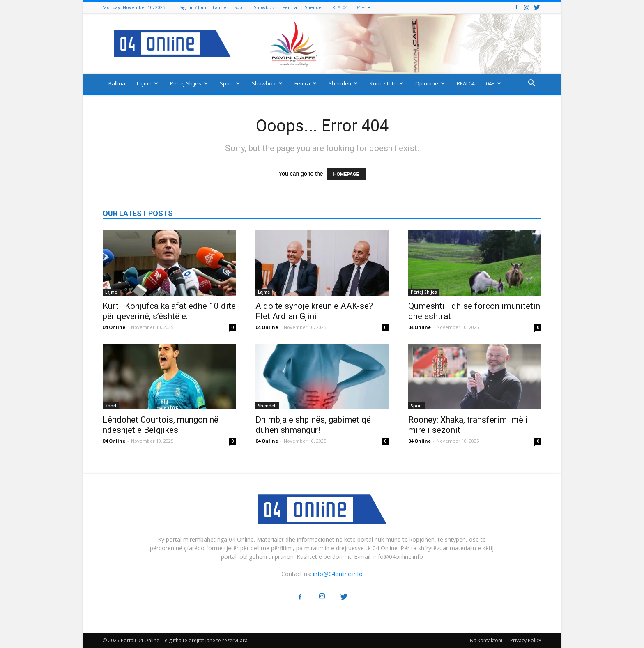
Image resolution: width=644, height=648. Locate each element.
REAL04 (340, 7)
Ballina (117, 83)
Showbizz (264, 7)
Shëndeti (315, 7)
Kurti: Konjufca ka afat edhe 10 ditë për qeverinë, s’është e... (169, 311)
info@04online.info (338, 574)
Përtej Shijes (189, 83)
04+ (493, 83)
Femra (290, 7)
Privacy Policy (526, 640)
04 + (363, 7)
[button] (531, 84)
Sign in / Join (193, 7)
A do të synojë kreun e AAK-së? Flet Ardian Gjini (314, 311)
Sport (240, 7)
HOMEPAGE (346, 174)
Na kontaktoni (486, 640)
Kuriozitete (386, 83)
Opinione (430, 83)
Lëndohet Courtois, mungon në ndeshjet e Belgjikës (161, 425)
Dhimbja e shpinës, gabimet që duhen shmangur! (313, 425)
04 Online (114, 327)
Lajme (220, 7)
